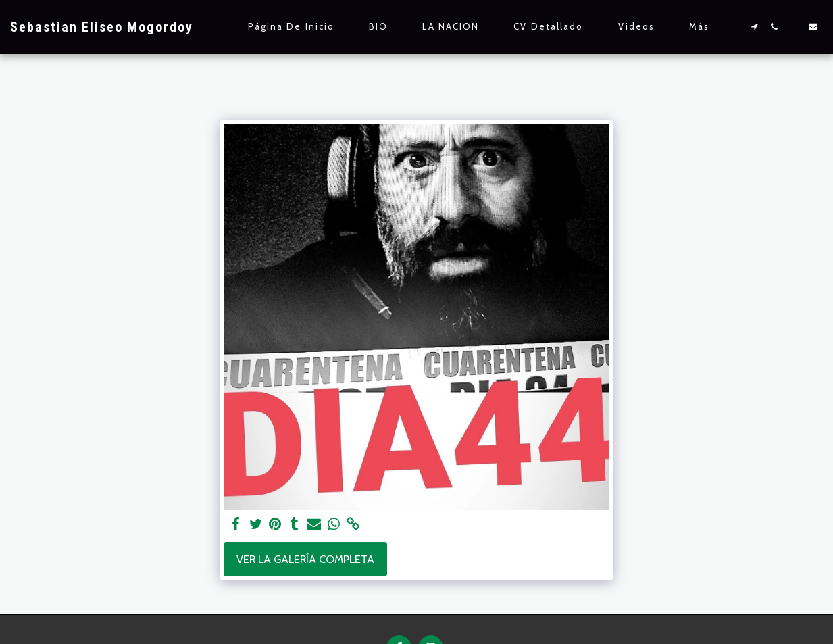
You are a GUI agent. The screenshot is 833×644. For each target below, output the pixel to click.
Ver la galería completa (305, 559)
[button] (754, 27)
